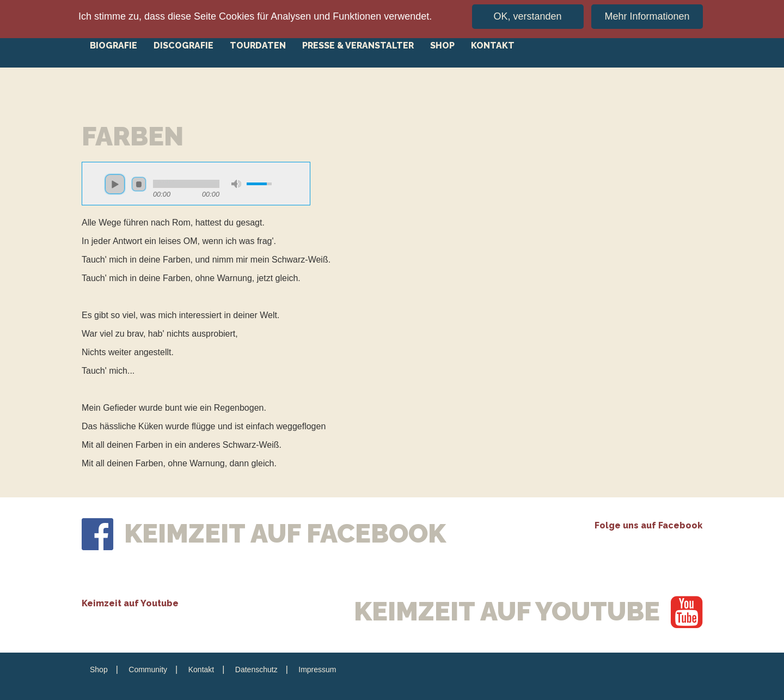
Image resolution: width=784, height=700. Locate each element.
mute (236, 184)
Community (148, 669)
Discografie (183, 45)
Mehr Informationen (647, 14)
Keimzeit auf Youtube (130, 603)
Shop (442, 45)
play (115, 184)
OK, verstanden (528, 14)
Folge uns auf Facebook (648, 525)
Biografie (114, 45)
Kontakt (493, 45)
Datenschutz (256, 669)
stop (139, 184)
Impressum (317, 669)
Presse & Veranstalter (358, 45)
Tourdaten (258, 45)
